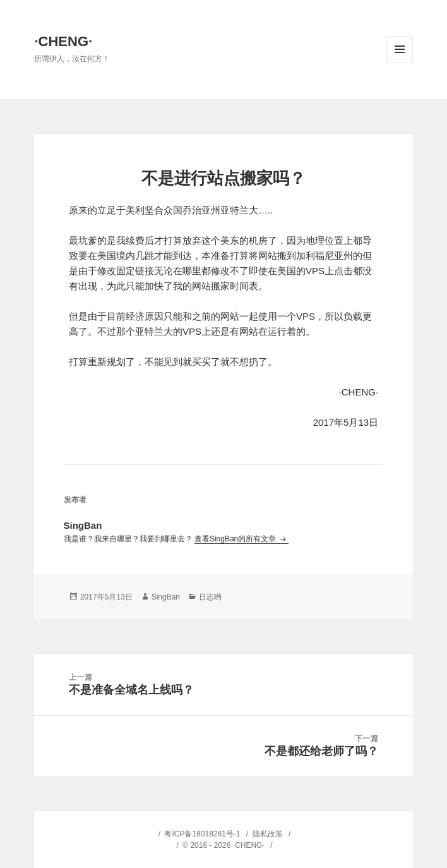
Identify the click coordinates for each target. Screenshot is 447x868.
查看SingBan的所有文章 (236, 539)
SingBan (166, 597)
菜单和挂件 (400, 49)
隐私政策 (268, 834)
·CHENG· (63, 41)
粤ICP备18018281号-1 (202, 834)
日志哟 (210, 597)
